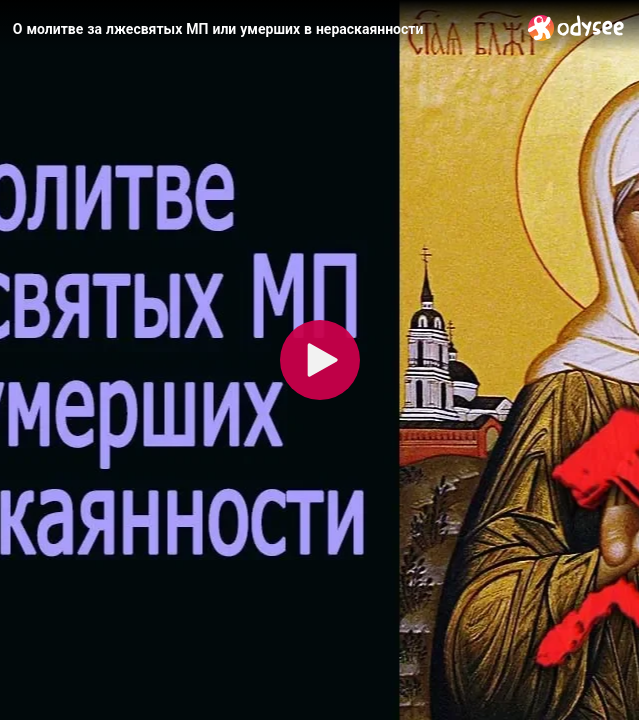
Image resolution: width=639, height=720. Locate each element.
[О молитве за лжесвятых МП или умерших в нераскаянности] (262, 29)
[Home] (576, 27)
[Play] (320, 360)
